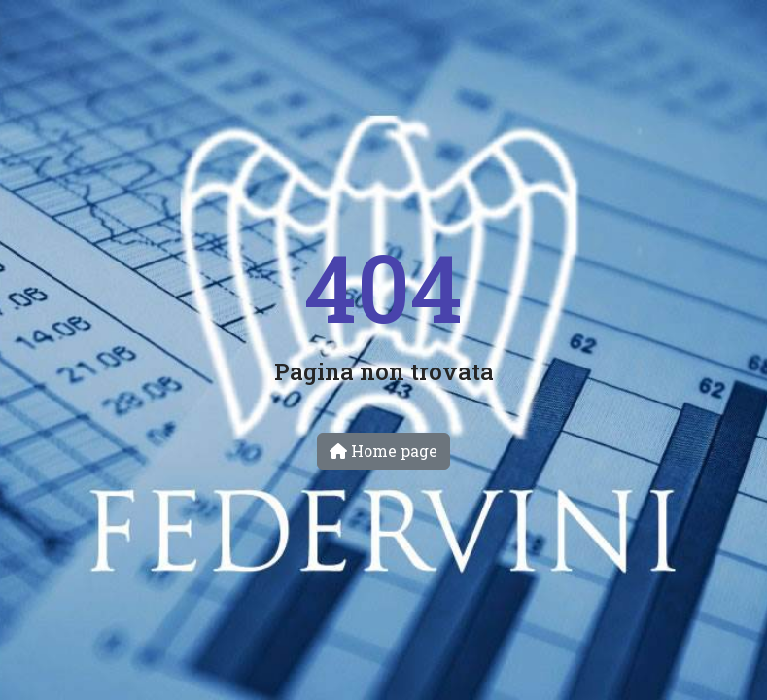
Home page (383, 451)
